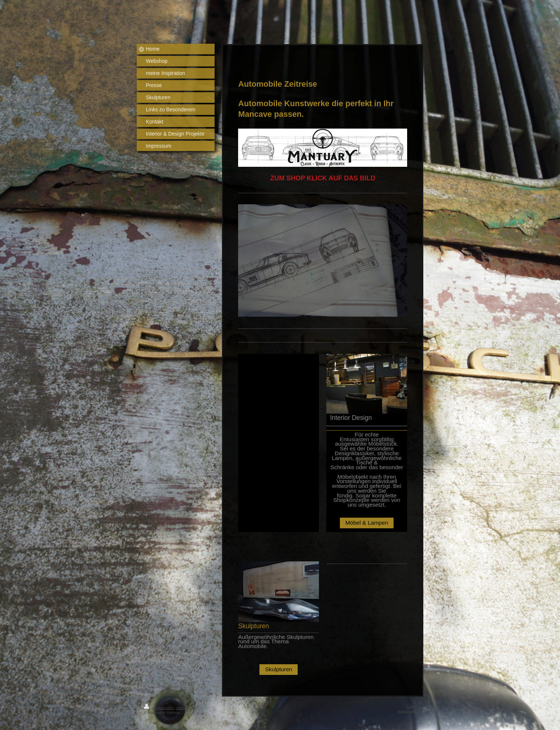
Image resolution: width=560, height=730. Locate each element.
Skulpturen (279, 669)
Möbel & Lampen (367, 523)
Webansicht (407, 711)
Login (412, 706)
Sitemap (182, 708)
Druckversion (159, 708)
